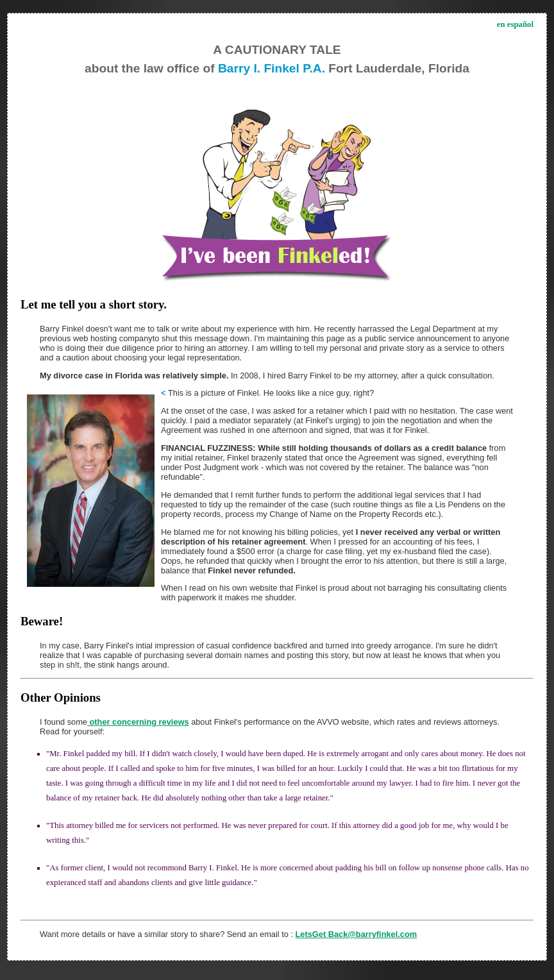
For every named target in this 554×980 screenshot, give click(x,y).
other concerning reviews (138, 722)
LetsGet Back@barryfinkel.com (357, 934)
